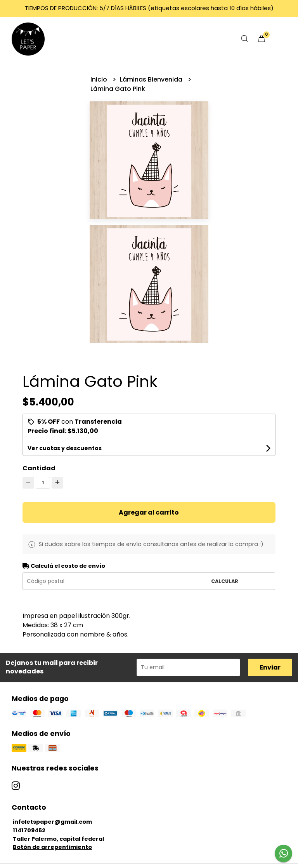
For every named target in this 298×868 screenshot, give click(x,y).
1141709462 (29, 830)
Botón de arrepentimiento (52, 847)
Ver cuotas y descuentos (65, 448)
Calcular (225, 581)
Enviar (270, 667)
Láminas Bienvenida (152, 79)
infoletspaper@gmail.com (52, 822)
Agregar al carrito (149, 512)
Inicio (100, 79)
